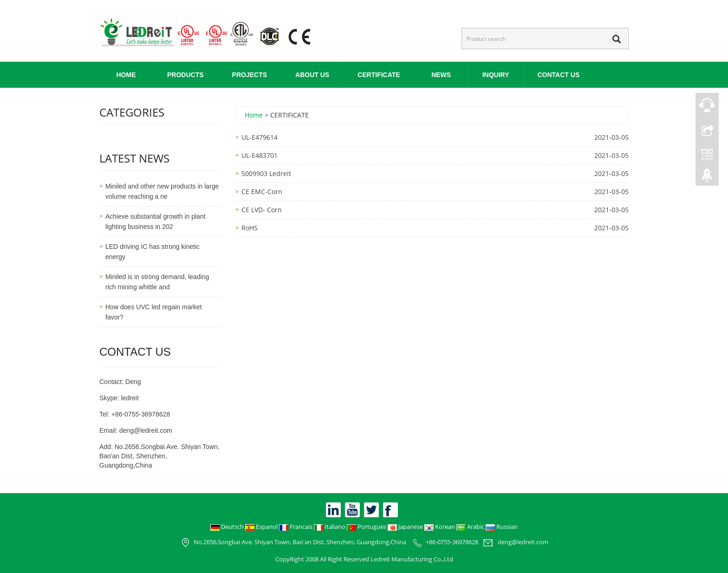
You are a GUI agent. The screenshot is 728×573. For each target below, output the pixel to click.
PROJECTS (250, 75)
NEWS (441, 75)
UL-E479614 (260, 137)
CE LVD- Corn (262, 210)
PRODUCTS (185, 75)
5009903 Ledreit (266, 173)
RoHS (250, 228)
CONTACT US (559, 75)
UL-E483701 (260, 155)
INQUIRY (496, 75)
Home (126, 75)
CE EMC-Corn (262, 192)
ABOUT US (312, 75)
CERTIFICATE (379, 75)
